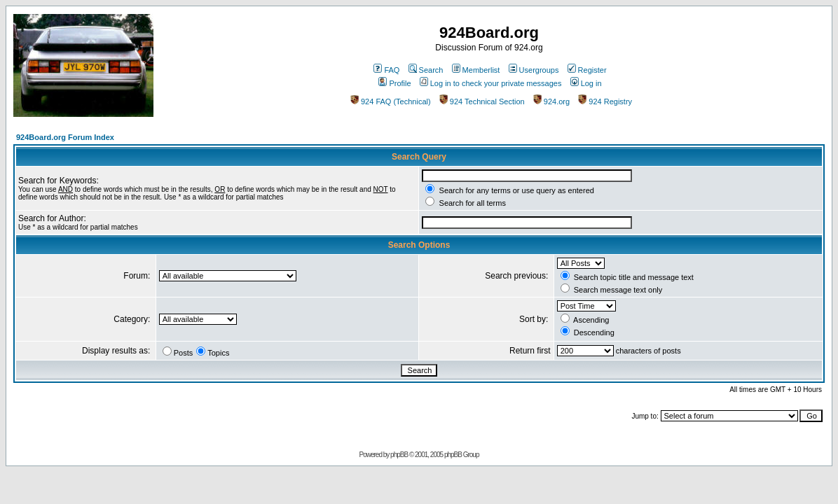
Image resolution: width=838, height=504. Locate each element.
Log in (586, 83)
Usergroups (534, 70)
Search (426, 70)
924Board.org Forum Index (65, 137)
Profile (394, 83)
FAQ (386, 70)
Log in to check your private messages (491, 83)
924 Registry (605, 101)
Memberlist (476, 70)
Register (587, 70)
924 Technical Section (482, 101)
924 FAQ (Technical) (391, 101)
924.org (551, 101)
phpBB (399, 455)
